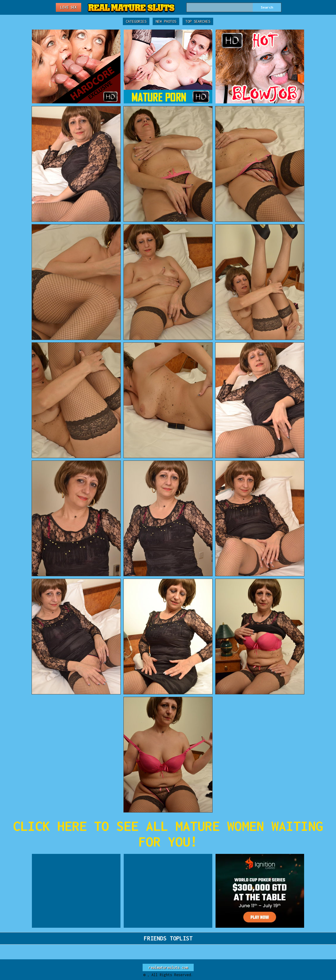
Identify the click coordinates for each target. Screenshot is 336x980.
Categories (136, 21)
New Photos (166, 21)
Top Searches (198, 21)
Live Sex (68, 7)
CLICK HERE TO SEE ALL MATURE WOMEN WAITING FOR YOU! (168, 834)
